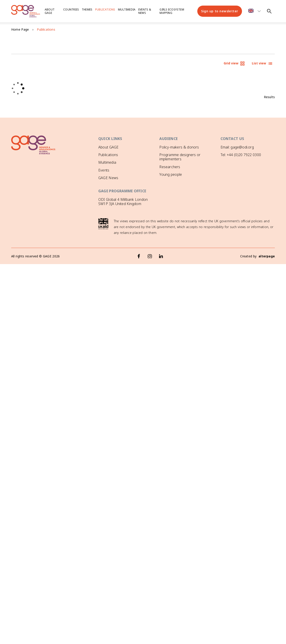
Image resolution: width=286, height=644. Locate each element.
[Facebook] (139, 256)
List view (262, 64)
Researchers (170, 167)
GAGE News (108, 178)
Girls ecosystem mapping (172, 11)
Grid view (234, 64)
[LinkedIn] (161, 256)
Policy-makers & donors (179, 147)
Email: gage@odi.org (237, 147)
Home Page (20, 29)
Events (104, 170)
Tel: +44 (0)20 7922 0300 (241, 155)
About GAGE (108, 147)
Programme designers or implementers (180, 157)
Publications (105, 10)
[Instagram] (150, 256)
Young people (171, 174)
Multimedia (127, 10)
